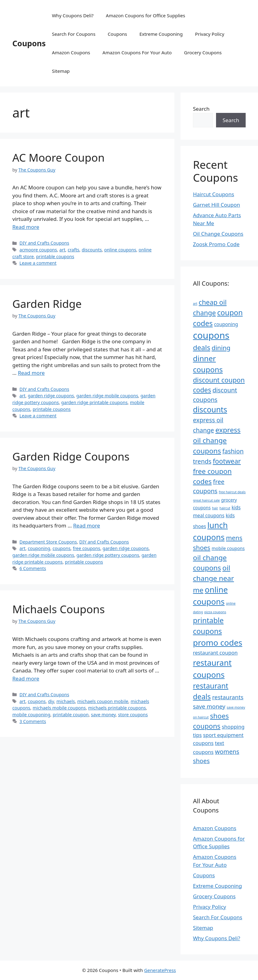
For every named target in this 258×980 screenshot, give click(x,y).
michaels (66, 701)
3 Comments (33, 721)
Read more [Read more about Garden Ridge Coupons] (87, 525)
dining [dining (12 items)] (221, 348)
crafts (73, 250)
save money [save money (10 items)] (209, 706)
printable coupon (71, 715)
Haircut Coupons (213, 194)
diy (51, 701)
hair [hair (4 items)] (215, 508)
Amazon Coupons (71, 52)
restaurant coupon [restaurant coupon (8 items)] (215, 653)
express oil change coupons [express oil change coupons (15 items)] (217, 440)
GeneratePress (160, 970)
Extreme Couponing (161, 34)
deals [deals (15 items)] (202, 347)
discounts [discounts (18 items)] (210, 409)
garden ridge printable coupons (94, 402)
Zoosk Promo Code (216, 244)
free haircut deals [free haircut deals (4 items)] (232, 492)
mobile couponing (31, 715)
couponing (39, 548)
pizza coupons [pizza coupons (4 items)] (215, 612)
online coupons (120, 250)
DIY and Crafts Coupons (44, 243)
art (62, 250)
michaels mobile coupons (59, 708)
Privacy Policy (210, 34)
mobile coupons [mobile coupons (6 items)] (228, 548)
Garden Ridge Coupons (71, 456)
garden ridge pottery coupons (108, 555)
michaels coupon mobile (103, 701)
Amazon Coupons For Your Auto (137, 52)
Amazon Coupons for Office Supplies (146, 15)
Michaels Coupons (59, 609)
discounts (92, 250)
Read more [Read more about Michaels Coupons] (26, 678)
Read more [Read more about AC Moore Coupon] (26, 227)
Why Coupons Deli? (73, 15)
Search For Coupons (74, 34)
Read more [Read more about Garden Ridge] (31, 373)
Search (201, 109)
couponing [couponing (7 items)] (226, 324)
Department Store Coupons (48, 542)
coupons (61, 548)
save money (103, 715)
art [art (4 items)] (195, 304)
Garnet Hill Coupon (216, 205)
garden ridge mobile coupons (107, 396)
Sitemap (61, 71)
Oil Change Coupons (218, 234)
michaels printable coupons (117, 708)
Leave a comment (38, 263)
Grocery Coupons (203, 52)
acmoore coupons (38, 250)
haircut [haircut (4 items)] (225, 508)
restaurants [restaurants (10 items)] (228, 697)
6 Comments (33, 568)
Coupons (29, 43)
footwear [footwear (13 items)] (227, 461)
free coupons (87, 548)
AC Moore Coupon (58, 157)
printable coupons (55, 256)
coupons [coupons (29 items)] (211, 335)
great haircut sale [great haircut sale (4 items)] (206, 500)
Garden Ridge (47, 304)
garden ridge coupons (51, 396)
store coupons (133, 715)
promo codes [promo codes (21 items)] (218, 643)
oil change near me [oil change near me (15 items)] (213, 579)
